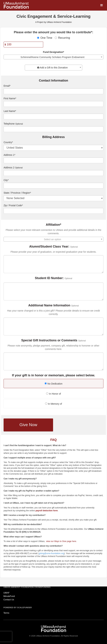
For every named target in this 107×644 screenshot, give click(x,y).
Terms (6, 613)
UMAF (6, 593)
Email (7, 86)
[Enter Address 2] (53, 173)
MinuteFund (9, 596)
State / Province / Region (17, 193)
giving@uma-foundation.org (52, 553)
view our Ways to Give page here (61, 541)
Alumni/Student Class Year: (49, 247)
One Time (45, 38)
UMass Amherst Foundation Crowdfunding (27, 587)
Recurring (62, 38)
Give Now (28, 425)
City (6, 180)
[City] (53, 186)
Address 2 (9, 168)
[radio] (53, 384)
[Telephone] (53, 129)
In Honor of (53, 394)
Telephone (9, 124)
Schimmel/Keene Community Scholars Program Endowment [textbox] (52, 57)
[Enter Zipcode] (53, 211)
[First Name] (53, 104)
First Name (10, 98)
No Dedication (53, 384)
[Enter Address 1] (53, 160)
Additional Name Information (49, 305)
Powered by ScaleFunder (18, 607)
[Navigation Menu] (101, 5)
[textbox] (53, 68)
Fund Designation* (54, 52)
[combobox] (53, 57)
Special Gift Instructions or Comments (49, 340)
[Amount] (23, 45)
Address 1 (9, 155)
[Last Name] (53, 117)
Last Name (10, 111)
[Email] (53, 91)
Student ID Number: (49, 278)
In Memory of (53, 404)
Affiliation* (54, 225)
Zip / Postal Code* (13, 205)
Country (8, 142)
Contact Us (9, 600)
